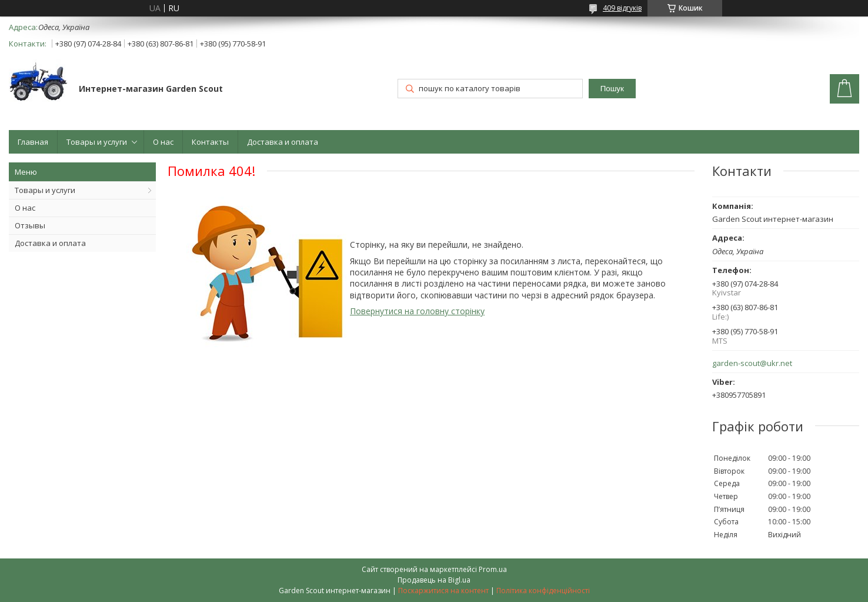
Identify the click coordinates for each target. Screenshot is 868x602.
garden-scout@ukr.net (752, 363)
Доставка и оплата (283, 142)
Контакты (210, 142)
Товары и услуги (97, 142)
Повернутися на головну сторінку (417, 311)
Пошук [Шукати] (612, 89)
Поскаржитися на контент (443, 591)
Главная (33, 142)
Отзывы (30, 225)
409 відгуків (622, 8)
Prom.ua (493, 569)
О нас (163, 142)
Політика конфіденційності (543, 591)
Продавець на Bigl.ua (434, 580)
